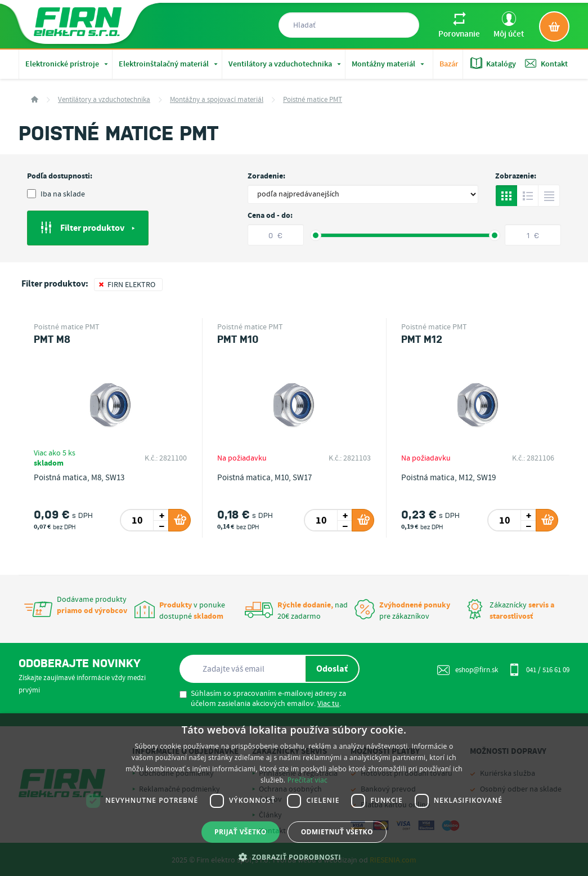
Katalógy (493, 63)
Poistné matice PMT (313, 100)
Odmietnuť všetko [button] (337, 832)
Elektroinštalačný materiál (169, 64)
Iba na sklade (56, 194)
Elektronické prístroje (68, 64)
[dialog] (294, 795)
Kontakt (546, 63)
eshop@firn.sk (468, 670)
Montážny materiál (389, 64)
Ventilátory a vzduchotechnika (286, 64)
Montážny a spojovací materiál (217, 100)
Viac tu (328, 704)
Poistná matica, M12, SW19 (448, 478)
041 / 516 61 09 (539, 669)
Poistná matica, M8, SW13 (79, 478)
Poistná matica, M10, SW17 (264, 478)
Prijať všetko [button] (241, 832)
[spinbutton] (137, 520)
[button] (294, 857)
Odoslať (332, 669)
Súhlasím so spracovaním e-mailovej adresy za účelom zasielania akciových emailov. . (263, 699)
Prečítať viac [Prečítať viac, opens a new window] (308, 780)
